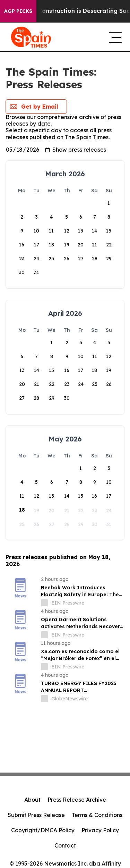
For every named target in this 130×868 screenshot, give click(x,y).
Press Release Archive (77, 800)
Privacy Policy (100, 830)
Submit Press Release (36, 815)
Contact (65, 845)
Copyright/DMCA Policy (43, 830)
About (32, 800)
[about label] (44, 603)
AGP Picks (18, 11)
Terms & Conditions (97, 815)
